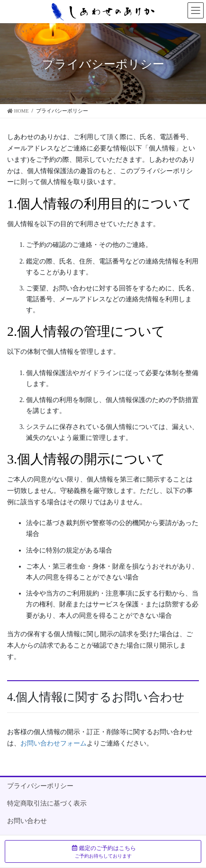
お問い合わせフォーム (54, 743)
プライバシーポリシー (40, 786)
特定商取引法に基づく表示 (47, 803)
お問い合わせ (27, 821)
